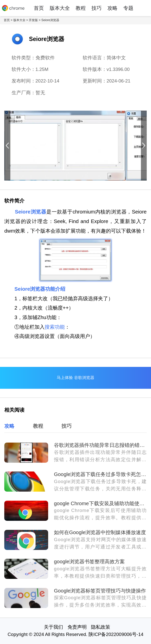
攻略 (112, 8)
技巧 (97, 8)
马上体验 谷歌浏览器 (75, 378)
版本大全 (60, 8)
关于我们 (53, 627)
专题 (128, 8)
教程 (81, 8)
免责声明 (77, 627)
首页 (39, 8)
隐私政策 (101, 627)
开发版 (33, 20)
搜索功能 (55, 327)
